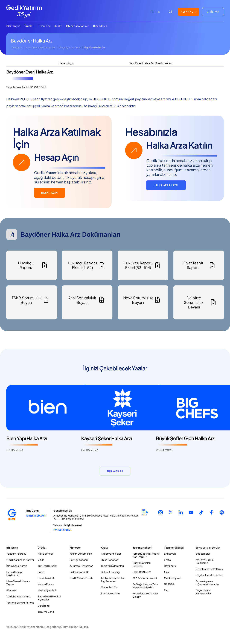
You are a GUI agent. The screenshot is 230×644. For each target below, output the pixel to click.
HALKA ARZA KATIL (166, 185)
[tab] (66, 63)
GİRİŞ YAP (213, 12)
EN (158, 12)
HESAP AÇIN (189, 12)
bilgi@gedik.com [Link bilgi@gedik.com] (36, 515)
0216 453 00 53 (62, 530)
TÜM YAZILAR (115, 471)
